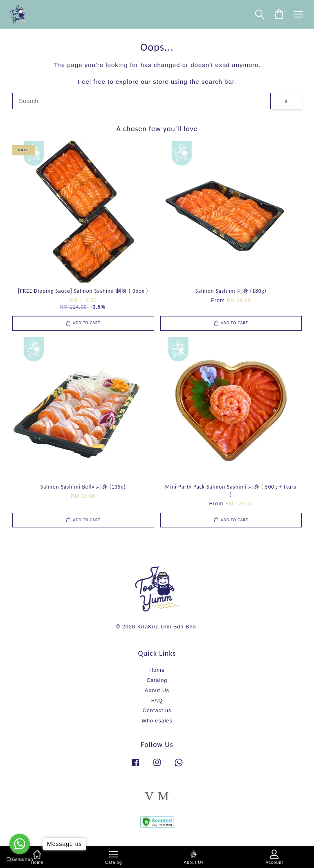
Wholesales (157, 721)
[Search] (141, 101)
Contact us (157, 710)
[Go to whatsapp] (20, 844)
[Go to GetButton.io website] (20, 860)
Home (157, 670)
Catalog (157, 680)
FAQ (157, 701)
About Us (157, 690)
